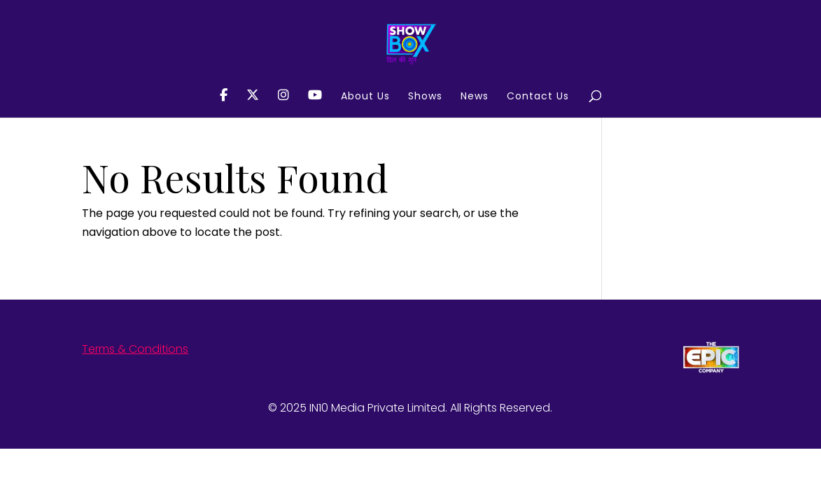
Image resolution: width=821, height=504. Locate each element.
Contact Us (538, 97)
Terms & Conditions (135, 349)
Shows (425, 97)
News (475, 97)
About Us (365, 97)
